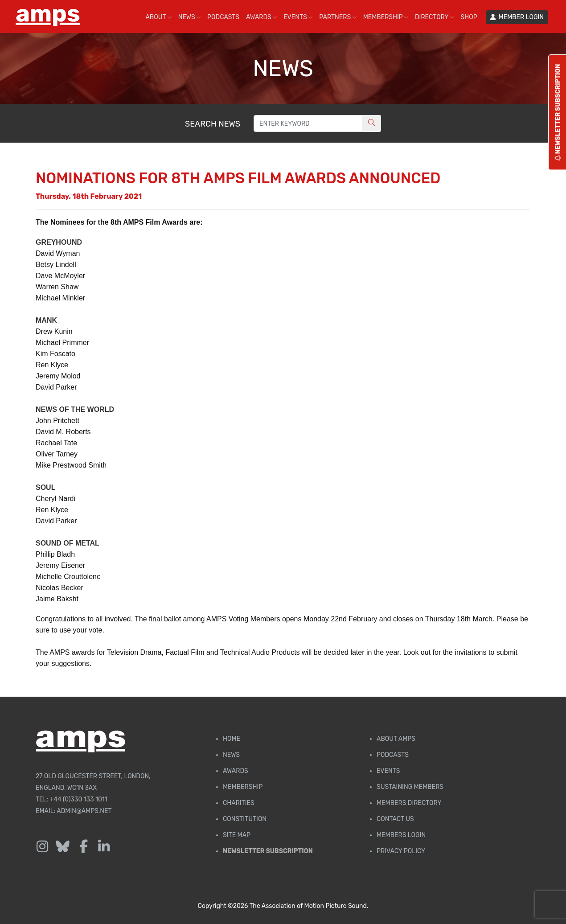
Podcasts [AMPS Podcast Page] (393, 755)
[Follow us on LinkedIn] (104, 847)
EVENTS (298, 17)
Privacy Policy (401, 851)
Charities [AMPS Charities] (239, 803)
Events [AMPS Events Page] (388, 771)
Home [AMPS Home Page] (232, 739)
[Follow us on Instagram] (42, 847)
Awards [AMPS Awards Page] (236, 771)
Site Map (237, 835)
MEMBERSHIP (386, 17)
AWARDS (261, 17)
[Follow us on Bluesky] (63, 847)
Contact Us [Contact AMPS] (395, 819)
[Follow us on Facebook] (83, 847)
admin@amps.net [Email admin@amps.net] (84, 811)
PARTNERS (338, 17)
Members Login (401, 835)
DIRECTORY (435, 17)
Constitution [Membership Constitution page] (245, 819)
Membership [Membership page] (243, 787)
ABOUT (158, 17)
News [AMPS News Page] (231, 755)
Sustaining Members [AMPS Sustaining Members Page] (410, 787)
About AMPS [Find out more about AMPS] (396, 739)
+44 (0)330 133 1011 (79, 799)
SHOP (469, 17)
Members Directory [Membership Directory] (409, 803)
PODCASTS (223, 17)
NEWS (189, 17)
